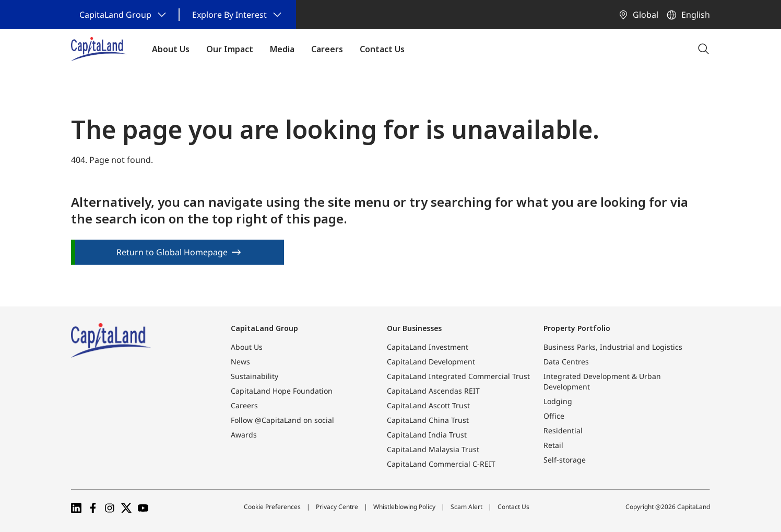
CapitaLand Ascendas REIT (433, 391)
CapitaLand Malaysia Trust (433, 449)
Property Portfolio (577, 328)
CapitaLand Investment (428, 347)
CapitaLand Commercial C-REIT (441, 464)
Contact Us (513, 507)
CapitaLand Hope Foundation (282, 391)
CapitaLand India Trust (427, 435)
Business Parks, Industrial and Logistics (613, 347)
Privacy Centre (337, 507)
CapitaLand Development (431, 362)
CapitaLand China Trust (428, 420)
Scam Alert (466, 507)
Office (554, 416)
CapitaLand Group (264, 328)
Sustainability (255, 376)
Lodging (558, 401)
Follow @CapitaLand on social (282, 420)
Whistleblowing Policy (404, 507)
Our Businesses (414, 328)
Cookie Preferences (272, 507)
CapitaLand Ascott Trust (428, 405)
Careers (244, 405)
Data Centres (566, 362)
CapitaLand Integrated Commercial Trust (458, 376)
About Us (247, 347)
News (240, 362)
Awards (244, 435)
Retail (553, 445)
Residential (563, 430)
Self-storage (565, 460)
